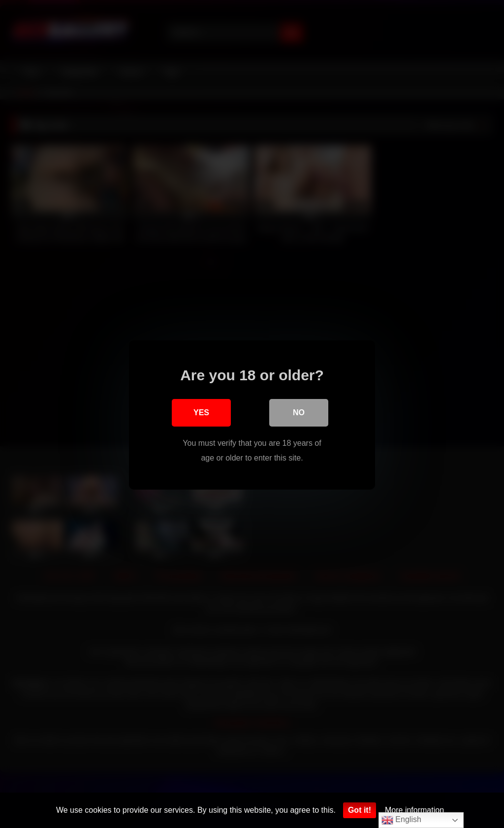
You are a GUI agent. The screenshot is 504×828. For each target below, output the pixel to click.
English (401, 820)
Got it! (360, 810)
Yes (201, 412)
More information (414, 810)
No (299, 412)
